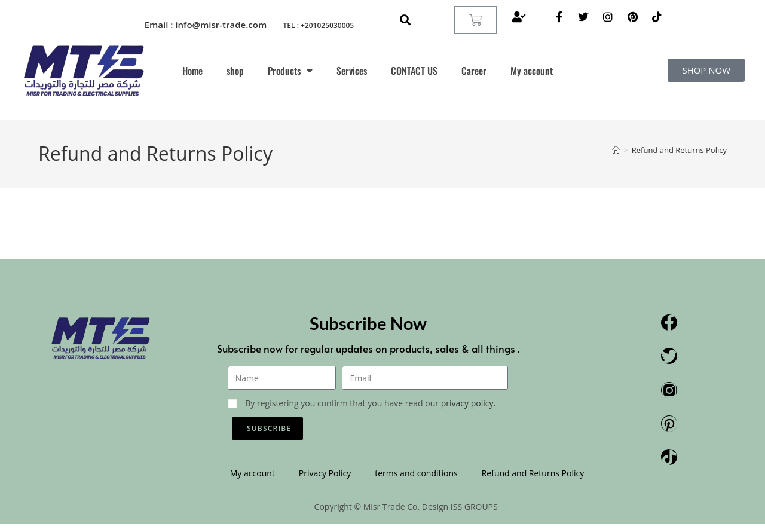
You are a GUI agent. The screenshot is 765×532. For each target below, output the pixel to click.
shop (235, 71)
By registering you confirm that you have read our (370, 403)
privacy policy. (468, 403)
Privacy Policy (325, 473)
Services (352, 71)
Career (474, 71)
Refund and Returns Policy (679, 150)
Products (290, 71)
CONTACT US (414, 71)
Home (192, 71)
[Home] (616, 150)
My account (532, 71)
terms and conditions (416, 473)
